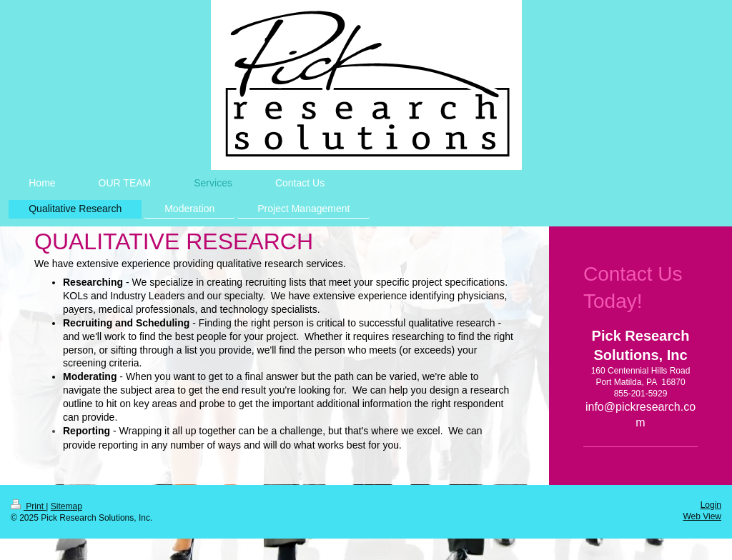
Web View (702, 516)
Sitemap (66, 506)
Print (28, 506)
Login (711, 505)
